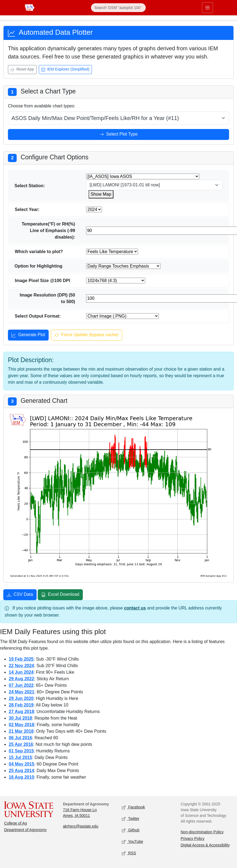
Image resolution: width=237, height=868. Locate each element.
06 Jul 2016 (20, 738)
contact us (135, 608)
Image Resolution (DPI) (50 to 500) (47, 298)
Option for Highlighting (38, 266)
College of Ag (15, 823)
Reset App (22, 70)
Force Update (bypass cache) (86, 335)
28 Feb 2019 (21, 705)
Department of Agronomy (25, 830)
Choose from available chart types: (42, 106)
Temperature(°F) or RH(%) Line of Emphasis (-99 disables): (48, 231)
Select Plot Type (119, 135)
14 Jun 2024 (21, 672)
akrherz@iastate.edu (81, 826)
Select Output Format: (38, 316)
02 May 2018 (21, 725)
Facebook (134, 807)
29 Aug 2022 (21, 679)
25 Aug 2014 (21, 771)
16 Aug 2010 (21, 777)
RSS (129, 853)
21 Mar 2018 (21, 731)
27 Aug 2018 (21, 712)
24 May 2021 (21, 692)
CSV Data (20, 595)
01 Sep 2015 (21, 751)
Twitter (131, 819)
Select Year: (27, 209)
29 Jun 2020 (21, 698)
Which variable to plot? (39, 252)
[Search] (118, 8)
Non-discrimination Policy (202, 832)
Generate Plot (28, 335)
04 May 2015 (21, 764)
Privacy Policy (193, 838)
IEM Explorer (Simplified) (65, 70)
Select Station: (30, 186)
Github (131, 830)
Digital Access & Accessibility (205, 845)
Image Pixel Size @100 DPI (42, 281)
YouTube (133, 842)
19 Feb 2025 (21, 659)
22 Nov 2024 (21, 666)
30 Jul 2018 (20, 718)
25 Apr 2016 (21, 744)
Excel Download (60, 595)
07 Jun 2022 (21, 685)
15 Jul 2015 (20, 757)
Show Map (101, 194)
